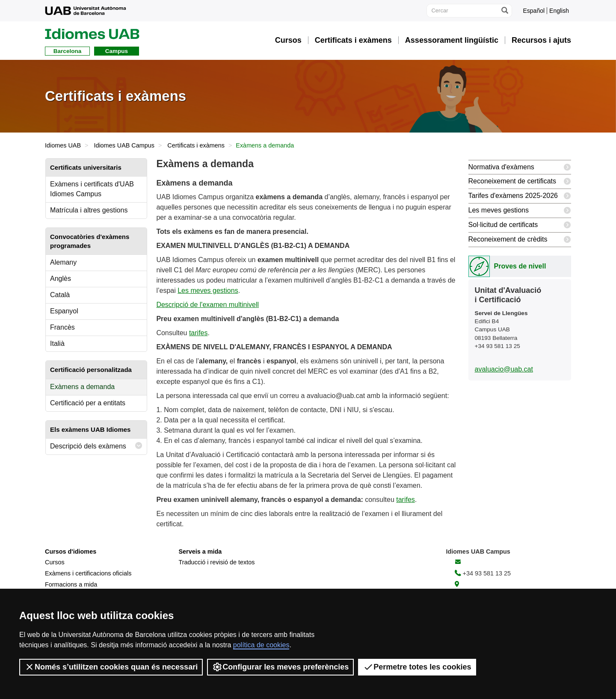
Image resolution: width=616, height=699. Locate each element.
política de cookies (261, 645)
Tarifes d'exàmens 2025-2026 (520, 196)
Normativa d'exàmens (520, 167)
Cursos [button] (288, 40)
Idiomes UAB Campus (124, 145)
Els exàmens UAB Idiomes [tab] (90, 429)
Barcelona (67, 51)
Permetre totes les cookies (417, 667)
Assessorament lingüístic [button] (452, 40)
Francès (62, 327)
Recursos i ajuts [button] (541, 40)
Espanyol (64, 311)
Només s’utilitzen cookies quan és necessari (111, 667)
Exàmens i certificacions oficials (88, 573)
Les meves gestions (208, 291)
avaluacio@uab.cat (504, 369)
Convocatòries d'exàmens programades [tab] (90, 241)
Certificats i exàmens (196, 145)
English (559, 11)
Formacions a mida (71, 584)
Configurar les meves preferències (280, 667)
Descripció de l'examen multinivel (207, 305)
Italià (57, 344)
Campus (117, 51)
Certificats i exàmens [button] (353, 40)
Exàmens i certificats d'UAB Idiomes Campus (92, 189)
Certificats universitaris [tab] (86, 167)
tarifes (198, 333)
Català (60, 295)
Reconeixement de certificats (520, 181)
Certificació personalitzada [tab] (91, 370)
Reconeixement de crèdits (520, 240)
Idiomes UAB (63, 145)
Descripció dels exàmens (96, 446)
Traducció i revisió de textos (217, 562)
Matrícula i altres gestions (89, 210)
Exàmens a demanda (82, 387)
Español (534, 11)
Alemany (63, 262)
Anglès (61, 279)
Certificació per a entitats (88, 403)
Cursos (55, 562)
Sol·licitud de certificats (520, 225)
